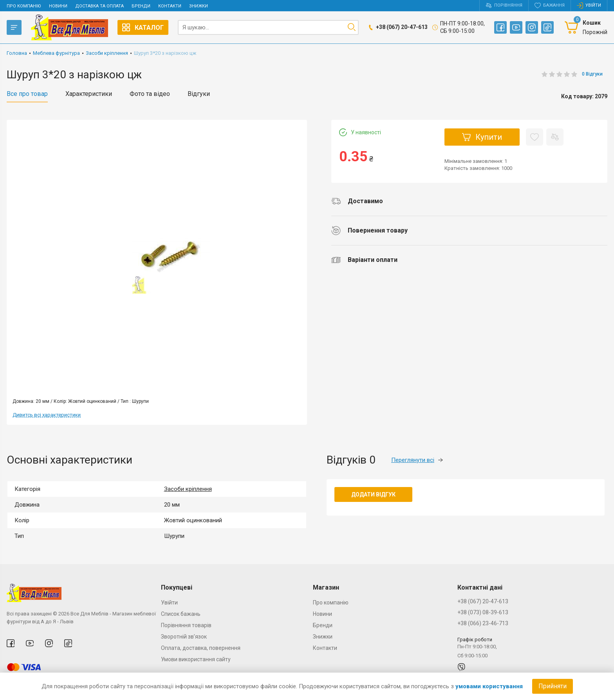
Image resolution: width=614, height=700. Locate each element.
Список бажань (181, 614)
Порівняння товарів (186, 625)
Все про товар (27, 94)
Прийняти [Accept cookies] (553, 686)
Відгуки (199, 94)
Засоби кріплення (188, 489)
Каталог (143, 27)
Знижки (199, 6)
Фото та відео (150, 94)
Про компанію (24, 6)
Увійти (169, 603)
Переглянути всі (417, 460)
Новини (58, 6)
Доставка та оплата (99, 6)
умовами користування (489, 686)
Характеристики (89, 94)
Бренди (141, 6)
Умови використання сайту (196, 659)
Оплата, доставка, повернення (201, 648)
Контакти (170, 6)
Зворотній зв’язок (184, 637)
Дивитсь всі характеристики (47, 415)
